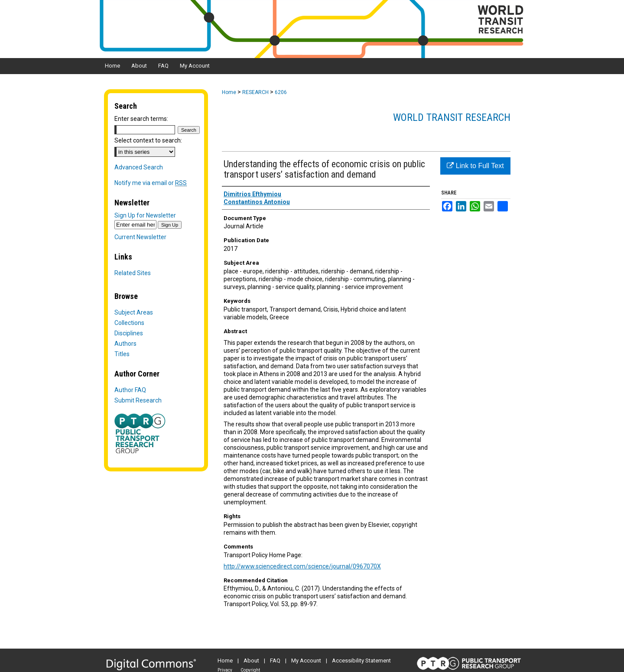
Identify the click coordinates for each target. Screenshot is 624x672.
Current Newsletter (140, 237)
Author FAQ (130, 390)
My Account (306, 661)
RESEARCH (255, 92)
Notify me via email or (151, 183)
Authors (125, 344)
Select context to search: (148, 140)
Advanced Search (139, 167)
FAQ (275, 661)
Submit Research (138, 400)
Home (229, 92)
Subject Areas (134, 312)
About (251, 661)
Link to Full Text (475, 166)
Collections (129, 323)
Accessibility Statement (361, 661)
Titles (122, 354)
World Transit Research (452, 117)
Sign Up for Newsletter (145, 215)
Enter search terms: (141, 119)
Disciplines (129, 333)
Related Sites (133, 273)
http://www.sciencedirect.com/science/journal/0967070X (302, 566)
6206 (281, 92)
